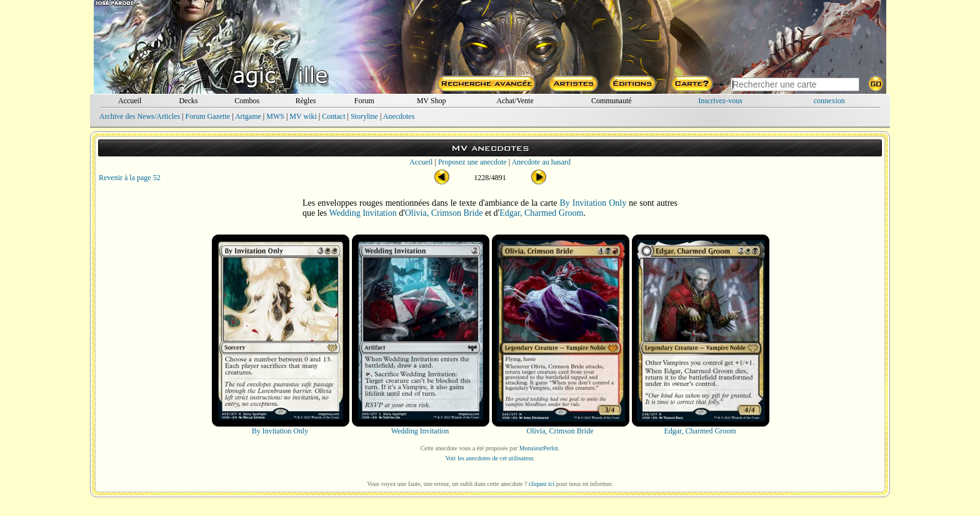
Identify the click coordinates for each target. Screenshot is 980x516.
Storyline (364, 116)
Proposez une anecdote (472, 162)
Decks (188, 101)
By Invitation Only (593, 203)
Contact (333, 116)
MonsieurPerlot (539, 448)
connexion (829, 101)
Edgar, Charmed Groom (541, 213)
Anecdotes (399, 116)
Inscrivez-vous (720, 101)
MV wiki (303, 116)
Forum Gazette (207, 116)
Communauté (612, 101)
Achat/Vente (515, 101)
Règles (306, 101)
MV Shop (432, 101)
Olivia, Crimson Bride (444, 213)
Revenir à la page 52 (130, 178)
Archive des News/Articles (140, 116)
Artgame (248, 116)
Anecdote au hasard (541, 162)
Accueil (130, 101)
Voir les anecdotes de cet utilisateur (489, 458)
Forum (364, 101)
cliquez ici (542, 484)
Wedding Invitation (363, 213)
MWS (275, 116)
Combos (247, 101)
